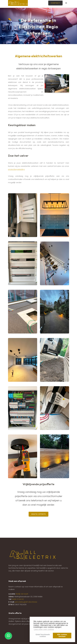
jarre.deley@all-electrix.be (26, 602)
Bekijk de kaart (22, 594)
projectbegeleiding (16, 169)
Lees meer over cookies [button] (44, 629)
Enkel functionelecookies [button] (43, 635)
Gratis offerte (38, 514)
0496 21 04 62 (18, 599)
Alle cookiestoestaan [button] (62, 635)
